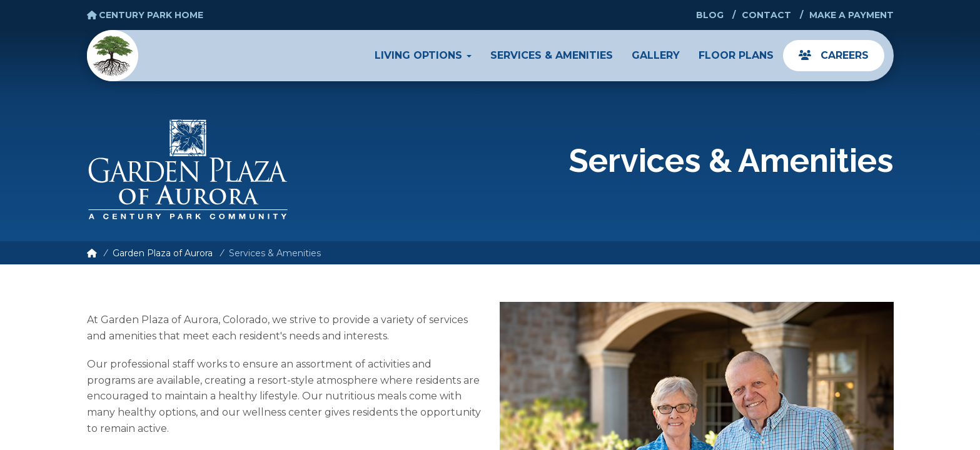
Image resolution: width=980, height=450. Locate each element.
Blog (710, 15)
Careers (834, 55)
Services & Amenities (552, 55)
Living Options (423, 55)
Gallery (656, 55)
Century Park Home (145, 15)
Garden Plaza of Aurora (163, 253)
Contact (766, 15)
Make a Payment (851, 15)
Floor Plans (736, 55)
